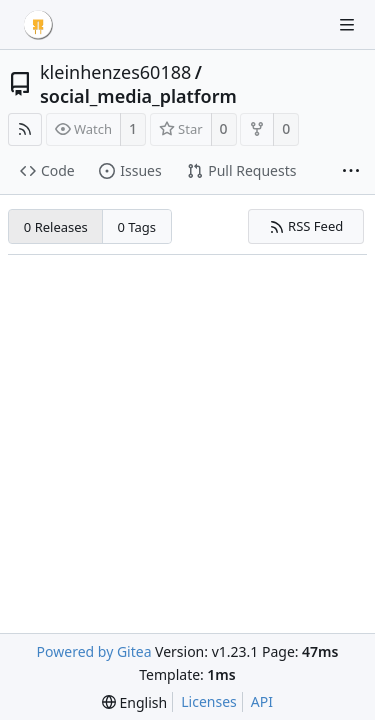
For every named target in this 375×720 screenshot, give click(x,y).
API (262, 701)
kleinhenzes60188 (115, 72)
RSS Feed (306, 226)
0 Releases (56, 227)
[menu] (134, 702)
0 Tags (137, 227)
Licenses (209, 701)
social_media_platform (138, 96)
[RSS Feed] (25, 129)
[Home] (38, 25)
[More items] (351, 172)
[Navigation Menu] (347, 25)
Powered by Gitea (94, 651)
